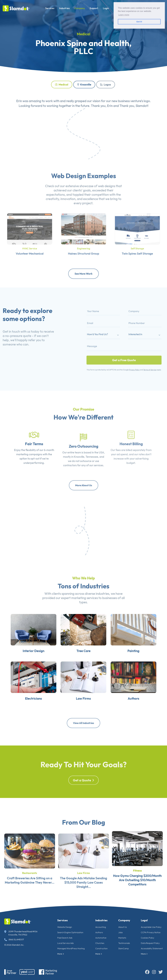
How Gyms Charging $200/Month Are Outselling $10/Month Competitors (137, 891)
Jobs (120, 932)
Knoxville (84, 84)
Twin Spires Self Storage (137, 248)
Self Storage (137, 245)
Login (106, 8)
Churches (100, 943)
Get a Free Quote (124, 354)
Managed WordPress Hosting (71, 948)
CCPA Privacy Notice (151, 932)
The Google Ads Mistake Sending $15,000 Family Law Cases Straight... (84, 891)
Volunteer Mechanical (30, 248)
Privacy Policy (131, 361)
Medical (62, 84)
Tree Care (83, 655)
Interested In (132, 336)
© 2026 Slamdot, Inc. (14, 945)
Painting (137, 655)
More (61, 954)
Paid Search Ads (65, 938)
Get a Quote (84, 789)
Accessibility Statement (152, 948)
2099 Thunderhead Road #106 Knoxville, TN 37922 (21, 933)
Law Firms (84, 706)
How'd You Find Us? (105, 336)
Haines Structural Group (84, 248)
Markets (122, 938)
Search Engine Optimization (70, 932)
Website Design (65, 927)
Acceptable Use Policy (151, 927)
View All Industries (84, 723)
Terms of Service (143, 361)
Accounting (101, 927)
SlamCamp (123, 948)
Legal (144, 920)
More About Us (84, 485)
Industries (64, 8)
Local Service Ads (65, 943)
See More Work (84, 274)
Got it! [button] (139, 22)
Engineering (83, 245)
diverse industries (97, 602)
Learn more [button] (124, 15)
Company (80, 8)
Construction (101, 948)
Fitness (137, 881)
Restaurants (30, 881)
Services (50, 8)
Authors (137, 706)
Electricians (30, 706)
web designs (107, 194)
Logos (106, 84)
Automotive (101, 938)
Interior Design (30, 655)
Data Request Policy (150, 943)
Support (94, 8)
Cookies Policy (148, 938)
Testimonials (124, 943)
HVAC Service (30, 245)
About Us (123, 927)
